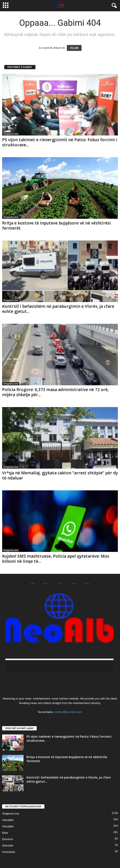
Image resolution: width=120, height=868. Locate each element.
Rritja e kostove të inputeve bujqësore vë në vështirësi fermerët (56, 226)
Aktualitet (8, 820)
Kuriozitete (9, 852)
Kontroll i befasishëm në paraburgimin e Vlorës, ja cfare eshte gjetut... (58, 309)
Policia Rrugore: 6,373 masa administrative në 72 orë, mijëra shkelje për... (55, 392)
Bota (5, 833)
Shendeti (8, 846)
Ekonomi (8, 839)
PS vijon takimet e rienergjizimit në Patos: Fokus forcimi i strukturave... (60, 142)
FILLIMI (74, 48)
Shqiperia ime (11, 134)
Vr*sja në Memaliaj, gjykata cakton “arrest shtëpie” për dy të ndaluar (60, 475)
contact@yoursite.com (68, 712)
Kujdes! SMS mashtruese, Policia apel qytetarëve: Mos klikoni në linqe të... (56, 559)
